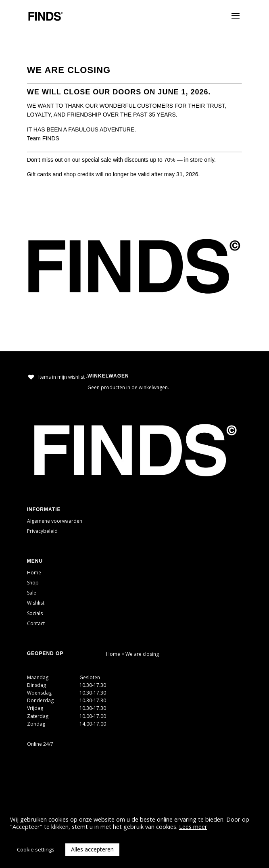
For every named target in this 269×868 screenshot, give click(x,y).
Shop (33, 583)
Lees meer (193, 826)
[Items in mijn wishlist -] (57, 377)
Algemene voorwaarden (55, 521)
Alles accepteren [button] (92, 849)
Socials (35, 613)
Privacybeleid (42, 531)
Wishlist (36, 603)
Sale (32, 593)
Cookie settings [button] (36, 849)
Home (34, 573)
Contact (36, 623)
